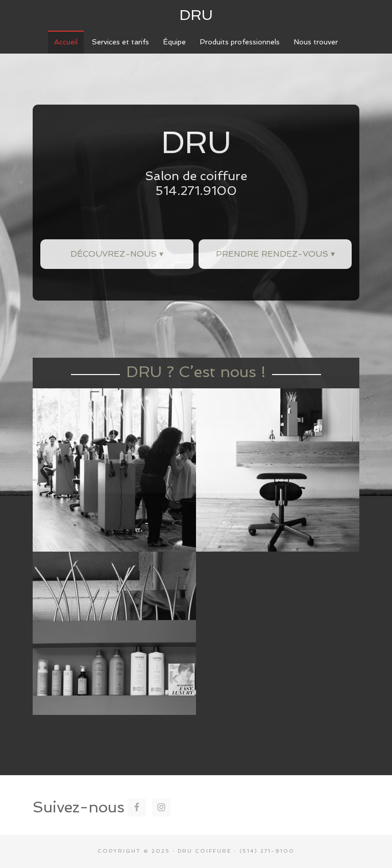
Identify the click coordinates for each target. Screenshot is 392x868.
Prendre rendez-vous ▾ (275, 254)
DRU (196, 15)
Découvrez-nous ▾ (117, 254)
